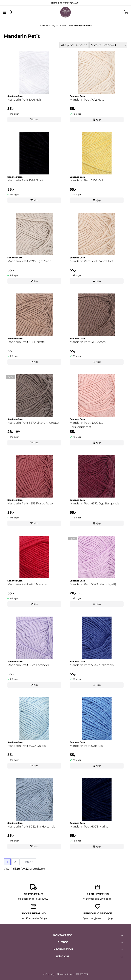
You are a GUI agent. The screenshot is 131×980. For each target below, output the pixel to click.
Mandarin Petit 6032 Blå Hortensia (31, 827)
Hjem (43, 26)
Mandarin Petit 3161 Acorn (88, 342)
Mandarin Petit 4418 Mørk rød (28, 584)
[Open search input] (11, 12)
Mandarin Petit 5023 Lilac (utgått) (93, 584)
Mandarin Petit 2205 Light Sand (29, 261)
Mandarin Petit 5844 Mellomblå (92, 665)
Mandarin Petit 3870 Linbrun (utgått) (33, 423)
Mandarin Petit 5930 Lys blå (27, 746)
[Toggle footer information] (123, 936)
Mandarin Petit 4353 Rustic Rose (30, 503)
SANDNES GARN (65, 26)
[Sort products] (108, 45)
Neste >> (28, 862)
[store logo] (65, 12)
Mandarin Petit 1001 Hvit (24, 100)
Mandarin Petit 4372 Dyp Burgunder (95, 503)
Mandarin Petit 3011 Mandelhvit (92, 261)
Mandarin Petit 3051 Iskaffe (26, 342)
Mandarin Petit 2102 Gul (86, 180)
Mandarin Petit (83, 26)
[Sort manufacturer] (74, 45)
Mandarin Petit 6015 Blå (86, 746)
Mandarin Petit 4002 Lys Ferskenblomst (87, 425)
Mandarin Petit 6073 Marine (89, 827)
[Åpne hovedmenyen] (4, 12)
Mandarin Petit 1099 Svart (25, 180)
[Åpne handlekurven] (126, 12)
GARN (51, 26)
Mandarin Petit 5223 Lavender (28, 665)
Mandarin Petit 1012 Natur (88, 100)
